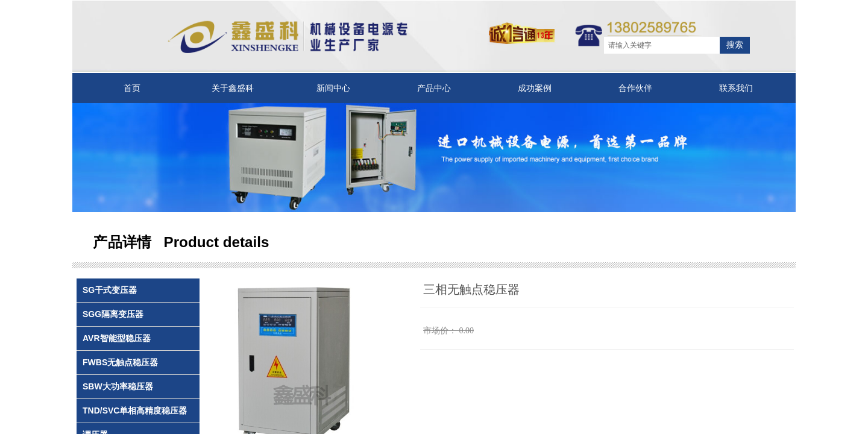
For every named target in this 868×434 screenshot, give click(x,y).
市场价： (440, 331)
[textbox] (662, 45)
